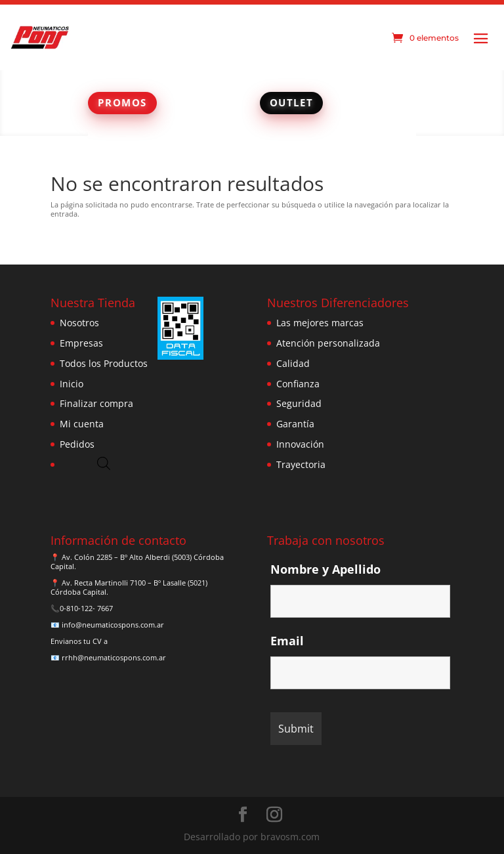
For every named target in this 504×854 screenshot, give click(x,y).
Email (287, 641)
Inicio (72, 384)
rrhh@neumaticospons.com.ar (114, 657)
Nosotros (79, 323)
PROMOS (122, 102)
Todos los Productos (104, 363)
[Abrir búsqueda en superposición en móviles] (104, 463)
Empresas (81, 343)
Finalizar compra (96, 403)
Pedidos (77, 444)
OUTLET (292, 102)
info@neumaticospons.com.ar (113, 625)
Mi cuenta (82, 424)
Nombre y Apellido (325, 569)
